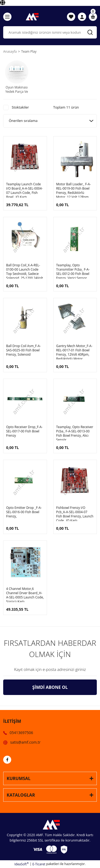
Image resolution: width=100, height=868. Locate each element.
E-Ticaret (39, 864)
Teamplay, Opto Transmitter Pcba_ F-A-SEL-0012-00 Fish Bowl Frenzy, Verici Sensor (73, 271)
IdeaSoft (22, 864)
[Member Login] (82, 17)
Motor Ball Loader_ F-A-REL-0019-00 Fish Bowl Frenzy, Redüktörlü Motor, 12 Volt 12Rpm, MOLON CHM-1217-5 (74, 190)
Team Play (29, 51)
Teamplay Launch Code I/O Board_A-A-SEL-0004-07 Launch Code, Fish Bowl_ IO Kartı (24, 190)
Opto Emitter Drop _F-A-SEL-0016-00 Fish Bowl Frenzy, (24, 512)
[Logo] (31, 17)
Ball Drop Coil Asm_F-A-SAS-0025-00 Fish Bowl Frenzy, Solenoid (23, 350)
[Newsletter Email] (50, 670)
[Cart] (93, 17)
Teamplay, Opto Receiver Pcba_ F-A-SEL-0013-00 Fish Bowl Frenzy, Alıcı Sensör (75, 433)
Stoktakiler (20, 107)
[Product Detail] (5, 138)
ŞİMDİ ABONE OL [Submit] (50, 687)
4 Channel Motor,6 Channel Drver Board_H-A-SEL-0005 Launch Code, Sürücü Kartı (25, 594)
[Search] (50, 32)
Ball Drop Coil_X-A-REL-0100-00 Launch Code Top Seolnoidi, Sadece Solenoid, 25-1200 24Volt (25, 271)
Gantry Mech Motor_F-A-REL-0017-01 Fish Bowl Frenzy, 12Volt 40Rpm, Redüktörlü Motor (74, 352)
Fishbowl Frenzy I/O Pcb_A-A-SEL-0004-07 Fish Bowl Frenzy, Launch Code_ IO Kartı (75, 513)
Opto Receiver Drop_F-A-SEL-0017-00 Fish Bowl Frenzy (24, 431)
